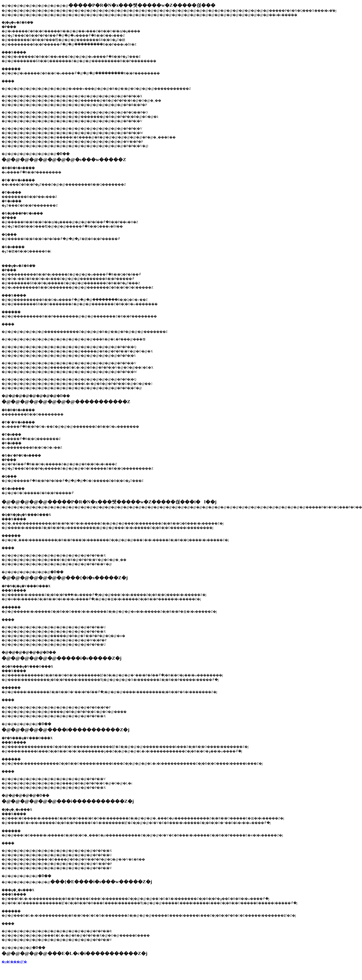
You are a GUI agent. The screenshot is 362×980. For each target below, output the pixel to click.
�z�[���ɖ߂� (14, 962)
